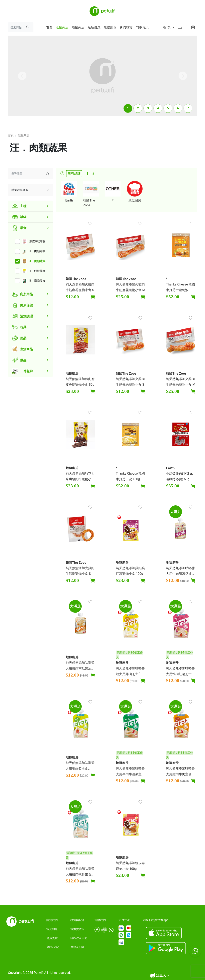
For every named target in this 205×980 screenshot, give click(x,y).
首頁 (49, 27)
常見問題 (52, 929)
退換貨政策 (77, 929)
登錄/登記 (53, 947)
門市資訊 (142, 27)
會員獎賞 (126, 27)
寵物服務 (110, 27)
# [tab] (93, 174)
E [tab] (87, 174)
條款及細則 (77, 947)
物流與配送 (77, 920)
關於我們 (52, 920)
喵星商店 (78, 27)
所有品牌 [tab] (74, 174)
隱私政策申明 (79, 938)
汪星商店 (62, 27)
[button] (169, 27)
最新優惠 (94, 27)
